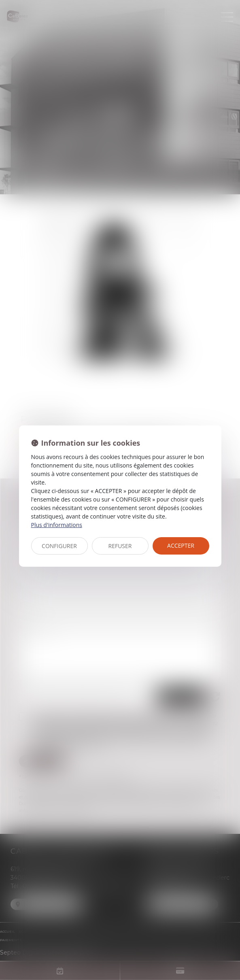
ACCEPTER (181, 545)
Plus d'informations (57, 525)
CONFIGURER (59, 546)
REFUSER (120, 546)
